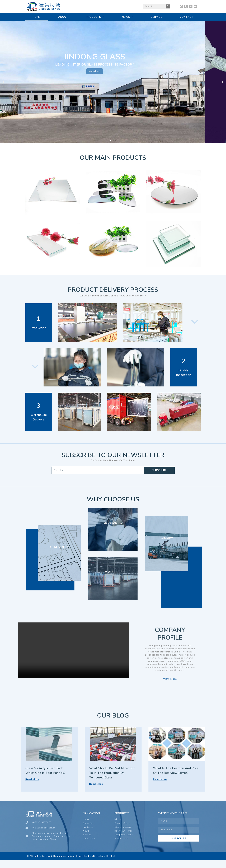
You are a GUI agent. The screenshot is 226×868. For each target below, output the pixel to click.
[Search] (168, 6)
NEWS (128, 17)
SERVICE (156, 17)
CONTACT (187, 17)
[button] (110, 142)
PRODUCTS (95, 17)
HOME (37, 17)
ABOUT (63, 17)
